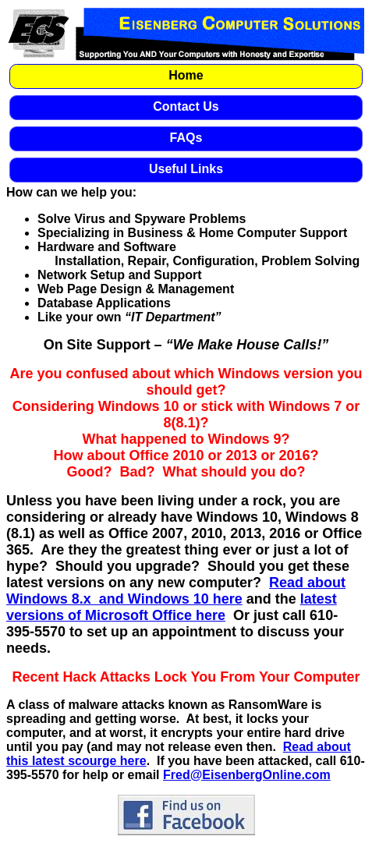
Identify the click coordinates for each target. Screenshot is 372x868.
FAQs (186, 138)
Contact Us (186, 106)
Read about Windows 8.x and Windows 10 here (176, 591)
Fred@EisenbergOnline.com (247, 775)
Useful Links (186, 169)
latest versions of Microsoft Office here (172, 607)
